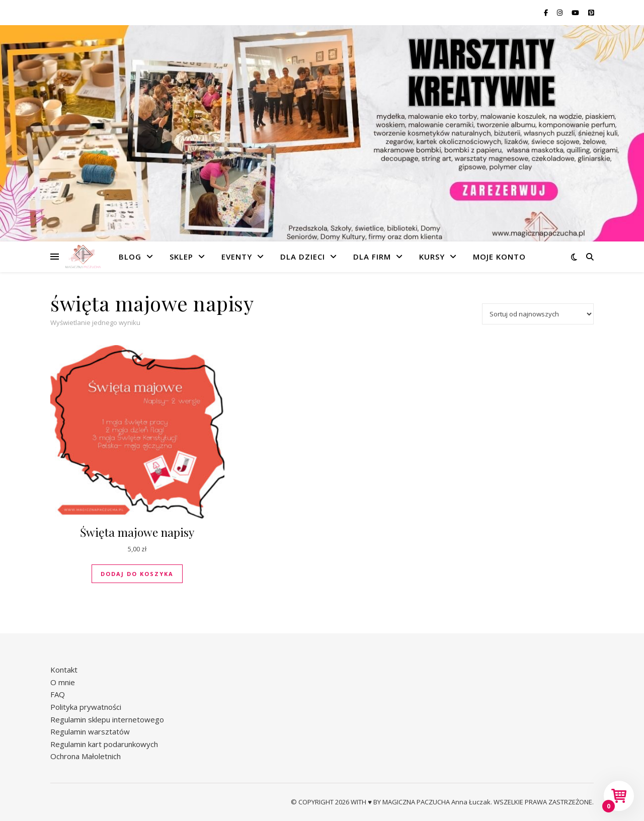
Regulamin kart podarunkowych (104, 744)
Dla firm (372, 257)
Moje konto (499, 257)
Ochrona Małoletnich (86, 756)
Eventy (237, 257)
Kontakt (64, 670)
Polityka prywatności (86, 707)
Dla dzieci (303, 257)
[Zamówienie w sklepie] (538, 314)
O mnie (63, 682)
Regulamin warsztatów (90, 731)
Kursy (432, 257)
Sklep (181, 257)
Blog (130, 257)
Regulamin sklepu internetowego (107, 719)
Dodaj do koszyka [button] (137, 574)
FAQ (58, 694)
